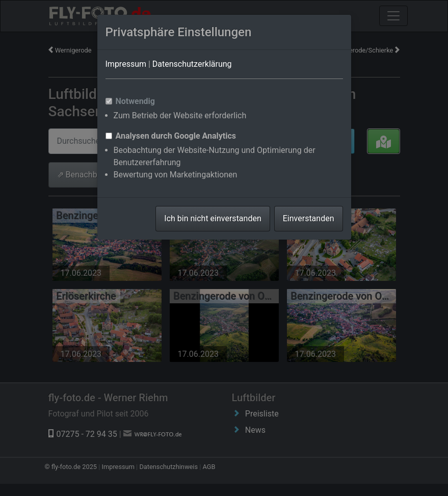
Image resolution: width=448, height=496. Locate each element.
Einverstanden (309, 218)
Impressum (126, 64)
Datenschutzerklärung (192, 64)
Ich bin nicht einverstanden (213, 218)
